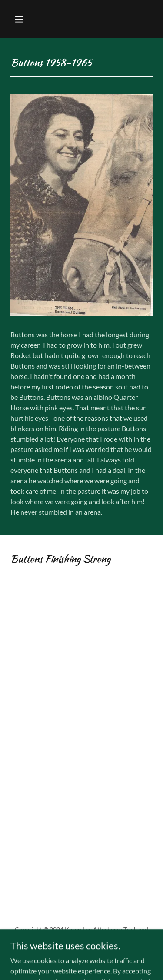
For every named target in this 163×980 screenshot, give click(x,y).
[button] (27, 19)
